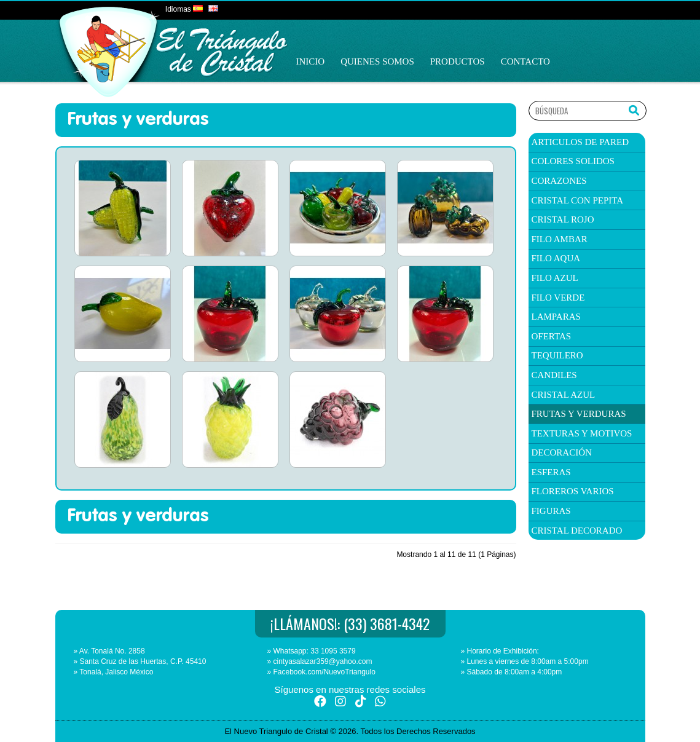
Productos (458, 61)
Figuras (551, 511)
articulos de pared (580, 142)
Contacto (525, 61)
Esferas (551, 472)
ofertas (552, 336)
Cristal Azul (564, 395)
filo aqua (556, 258)
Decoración (562, 452)
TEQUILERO (557, 355)
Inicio (311, 61)
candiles (554, 375)
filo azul (555, 278)
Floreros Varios (573, 491)
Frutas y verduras (579, 414)
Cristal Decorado (577, 531)
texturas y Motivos (582, 433)
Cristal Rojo (563, 219)
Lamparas (556, 317)
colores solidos (573, 161)
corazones (559, 181)
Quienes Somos (377, 61)
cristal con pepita (578, 200)
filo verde (558, 298)
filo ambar (560, 239)
